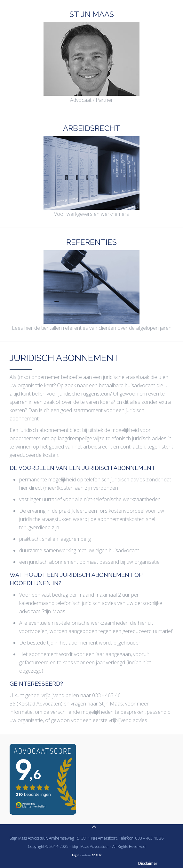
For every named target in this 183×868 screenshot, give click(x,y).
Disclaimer (148, 863)
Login (76, 855)
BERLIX (97, 855)
